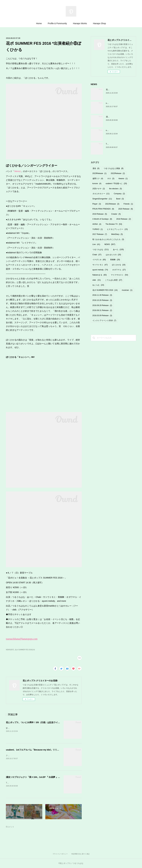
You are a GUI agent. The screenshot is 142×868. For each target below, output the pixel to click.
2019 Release (100, 214)
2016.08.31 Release (102, 310)
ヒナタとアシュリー (117, 229)
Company (119, 194)
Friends (128, 204)
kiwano (123, 179)
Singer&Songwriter (102, 199)
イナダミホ (99, 260)
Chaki (97, 255)
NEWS (110, 244)
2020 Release (126, 209)
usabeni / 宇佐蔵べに (116, 184)
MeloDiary (117, 234)
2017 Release (100, 234)
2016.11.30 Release (102, 295)
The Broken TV (114, 224)
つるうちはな (101, 250)
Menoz (18, 171)
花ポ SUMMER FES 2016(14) (25, 650)
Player (97, 204)
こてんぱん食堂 (114, 280)
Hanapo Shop (99, 23)
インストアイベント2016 (104, 320)
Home (39, 23)
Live (96, 244)
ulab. (97, 280)
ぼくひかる (119, 265)
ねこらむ (98, 285)
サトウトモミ (100, 265)
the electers (115, 189)
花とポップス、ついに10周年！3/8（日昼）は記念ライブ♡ (34, 722)
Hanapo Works (80, 23)
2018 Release (124, 219)
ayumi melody (100, 270)
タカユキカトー (101, 194)
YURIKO (98, 229)
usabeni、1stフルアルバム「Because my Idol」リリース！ (35, 750)
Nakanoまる (100, 275)
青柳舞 (115, 260)
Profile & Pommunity (57, 23)
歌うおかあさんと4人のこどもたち (108, 239)
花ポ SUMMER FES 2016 (105, 290)
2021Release (112, 204)
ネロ (111, 179)
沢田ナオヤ (99, 189)
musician (127, 290)
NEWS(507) (10, 650)
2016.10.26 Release (102, 300)
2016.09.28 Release (102, 305)
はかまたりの (113, 255)
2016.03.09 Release (102, 316)
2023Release (99, 173)
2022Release (118, 173)
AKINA (97, 224)
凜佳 (96, 168)
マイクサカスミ (119, 275)
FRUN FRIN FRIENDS (103, 209)
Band (120, 199)
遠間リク (98, 179)
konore (97, 184)
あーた (118, 250)
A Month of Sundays (102, 219)
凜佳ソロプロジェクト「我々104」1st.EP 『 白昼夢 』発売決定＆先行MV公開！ (44, 777)
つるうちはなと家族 (114, 168)
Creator (116, 214)
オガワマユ (119, 270)
